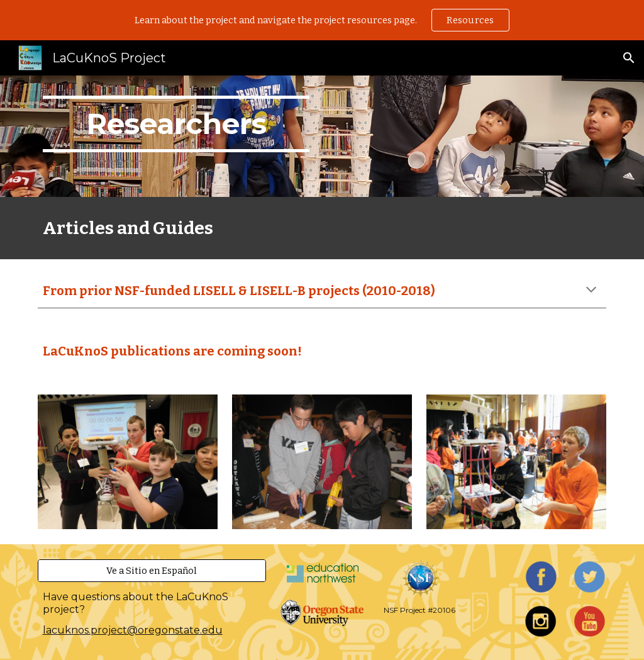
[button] (629, 58)
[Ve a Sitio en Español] (152, 571)
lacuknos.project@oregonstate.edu (133, 630)
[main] (176, 136)
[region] (322, 20)
